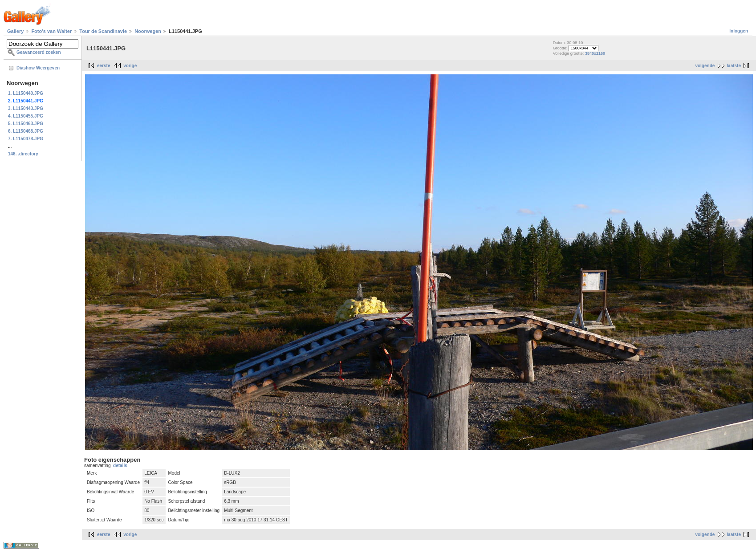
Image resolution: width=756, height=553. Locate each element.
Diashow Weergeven (38, 68)
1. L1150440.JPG (26, 93)
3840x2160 (595, 53)
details (120, 466)
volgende (705, 66)
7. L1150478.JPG (26, 139)
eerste (104, 66)
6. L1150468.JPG (26, 131)
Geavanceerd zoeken (39, 52)
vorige (130, 66)
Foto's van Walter (51, 31)
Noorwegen (148, 31)
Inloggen (739, 31)
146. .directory (23, 154)
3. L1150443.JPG (26, 108)
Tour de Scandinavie (103, 31)
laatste (734, 66)
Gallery (15, 31)
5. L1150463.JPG (26, 124)
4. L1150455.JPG (26, 116)
